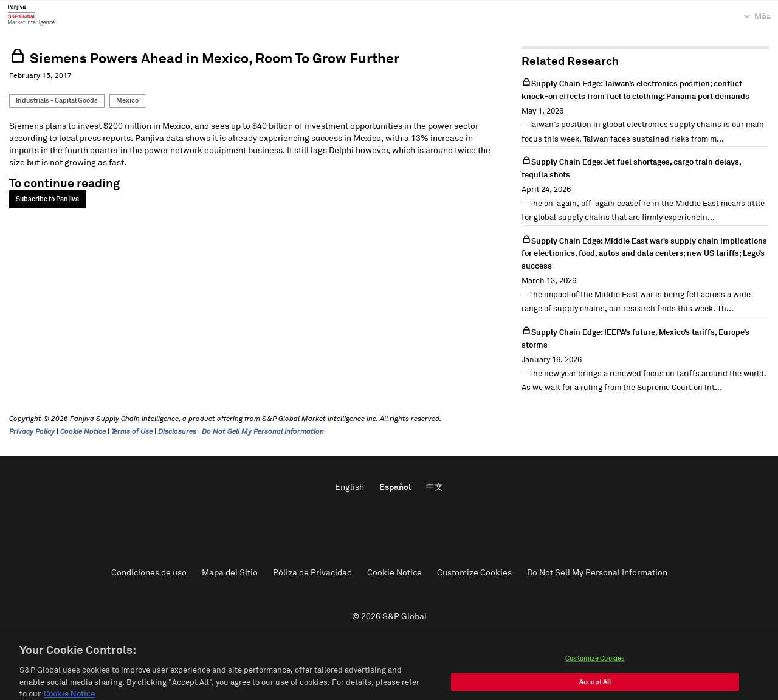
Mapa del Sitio (230, 573)
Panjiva (31, 15)
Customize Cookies (474, 573)
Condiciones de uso (149, 573)
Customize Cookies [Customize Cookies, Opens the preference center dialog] (595, 669)
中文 (435, 487)
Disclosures (177, 432)
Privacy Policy (32, 432)
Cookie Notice (83, 432)
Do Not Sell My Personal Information (263, 432)
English (349, 487)
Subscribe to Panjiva (47, 199)
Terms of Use (132, 432)
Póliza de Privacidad (312, 573)
